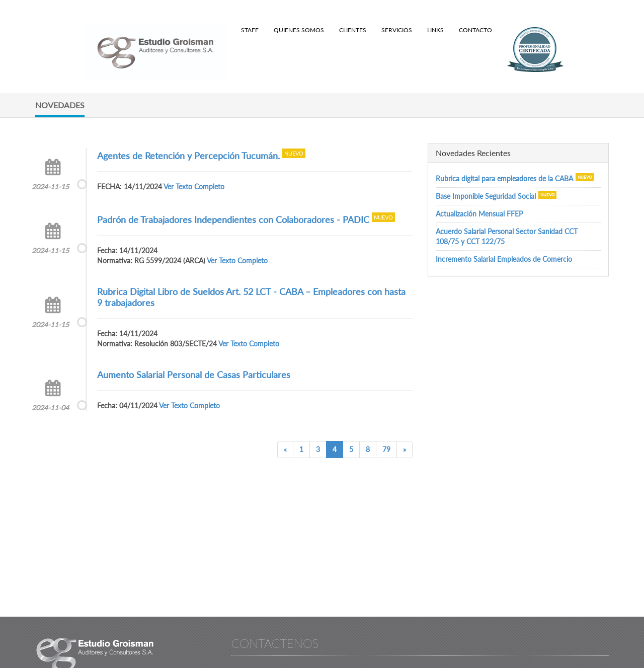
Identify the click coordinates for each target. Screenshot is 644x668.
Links (435, 30)
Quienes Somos (299, 30)
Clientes (353, 30)
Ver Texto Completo (194, 187)
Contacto (475, 30)
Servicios (397, 30)
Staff (250, 30)
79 (386, 449)
